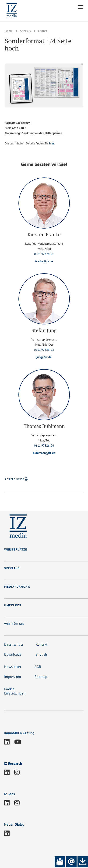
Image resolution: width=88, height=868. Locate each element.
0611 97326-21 (44, 254)
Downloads (13, 654)
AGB (38, 667)
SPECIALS (12, 568)
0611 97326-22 (44, 350)
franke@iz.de (44, 261)
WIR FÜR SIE (14, 624)
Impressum (13, 677)
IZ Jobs (9, 794)
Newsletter (13, 667)
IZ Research (13, 763)
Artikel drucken (16, 479)
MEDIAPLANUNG (17, 587)
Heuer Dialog (14, 824)
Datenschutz (14, 644)
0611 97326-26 (44, 446)
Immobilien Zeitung (19, 733)
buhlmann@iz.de (44, 453)
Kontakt (42, 644)
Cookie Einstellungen (15, 691)
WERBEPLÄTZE (16, 549)
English (41, 654)
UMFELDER (13, 605)
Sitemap (41, 677)
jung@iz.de (44, 357)
